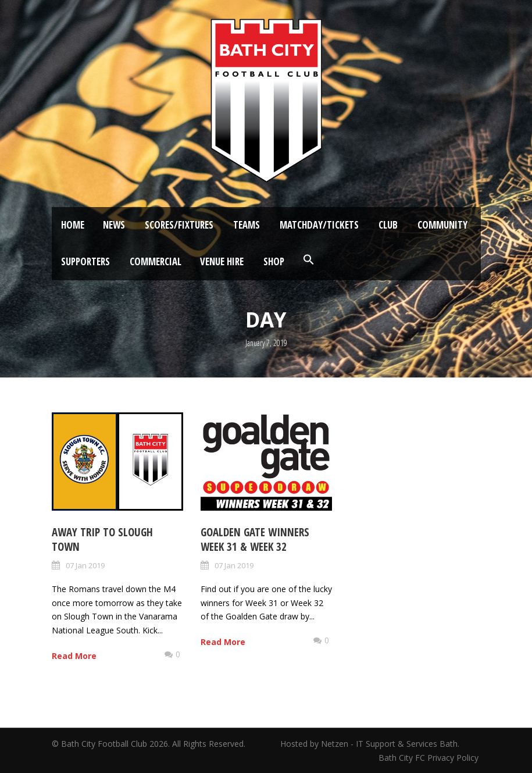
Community (442, 225)
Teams (247, 225)
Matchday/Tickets (319, 225)
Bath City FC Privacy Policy (430, 758)
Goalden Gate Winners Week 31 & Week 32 (255, 539)
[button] (309, 260)
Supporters (85, 261)
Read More (74, 656)
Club (388, 225)
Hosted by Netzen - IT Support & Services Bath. (370, 744)
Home (73, 225)
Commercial (156, 261)
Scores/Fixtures (179, 225)
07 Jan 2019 (85, 565)
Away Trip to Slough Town (102, 539)
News (114, 225)
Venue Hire (222, 261)
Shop (274, 261)
